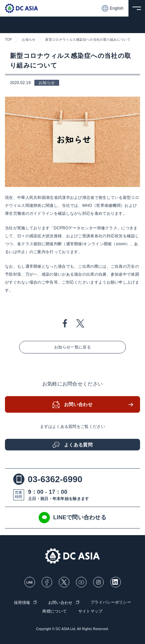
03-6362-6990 (48, 479)
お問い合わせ (78, 404)
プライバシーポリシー (111, 602)
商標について (54, 611)
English (113, 8)
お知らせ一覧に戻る (72, 347)
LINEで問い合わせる (72, 518)
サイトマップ (91, 611)
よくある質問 (78, 445)
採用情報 (22, 603)
